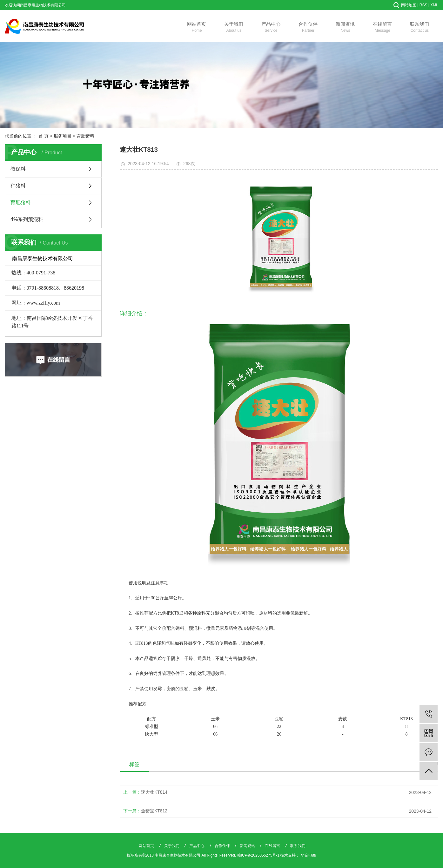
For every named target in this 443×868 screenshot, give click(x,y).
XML (434, 5)
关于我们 (234, 28)
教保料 (18, 169)
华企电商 (308, 855)
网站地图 (409, 5)
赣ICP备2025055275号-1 (258, 855)
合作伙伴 (308, 28)
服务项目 (63, 136)
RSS (423, 5)
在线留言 (383, 28)
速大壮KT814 (154, 792)
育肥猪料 (85, 136)
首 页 (44, 136)
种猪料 (18, 186)
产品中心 (271, 28)
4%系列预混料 (27, 219)
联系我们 (420, 28)
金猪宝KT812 (154, 811)
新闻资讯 (345, 28)
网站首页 (197, 28)
